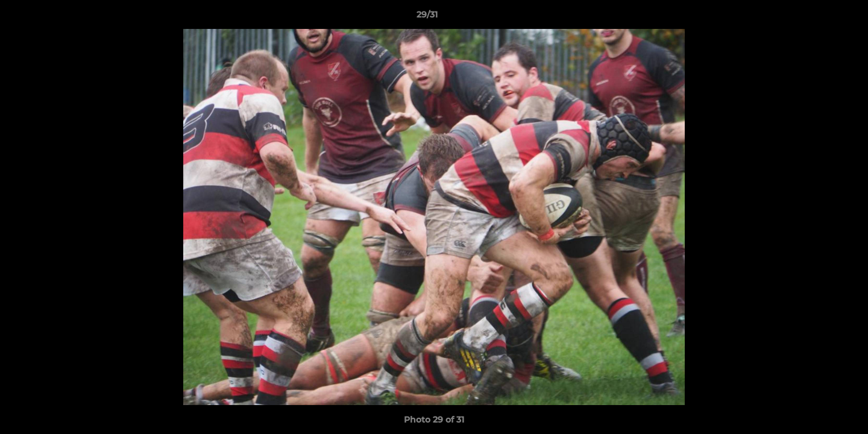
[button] (817, 17)
